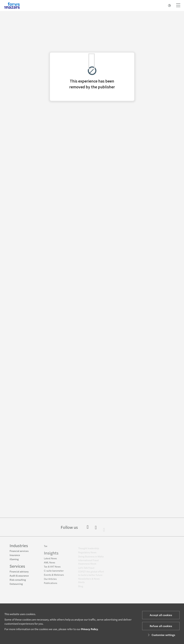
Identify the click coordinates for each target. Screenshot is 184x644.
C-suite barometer (54, 573)
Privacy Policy (90, 629)
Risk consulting (18, 580)
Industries (19, 546)
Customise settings (161, 635)
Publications (51, 585)
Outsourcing (16, 584)
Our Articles (50, 581)
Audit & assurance (19, 576)
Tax (46, 548)
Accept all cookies (161, 615)
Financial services (19, 551)
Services (17, 566)
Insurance (15, 555)
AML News (49, 564)
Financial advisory (19, 572)
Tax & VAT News (52, 569)
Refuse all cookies (161, 626)
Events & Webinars (54, 577)
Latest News (50, 560)
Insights (51, 555)
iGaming (14, 560)
